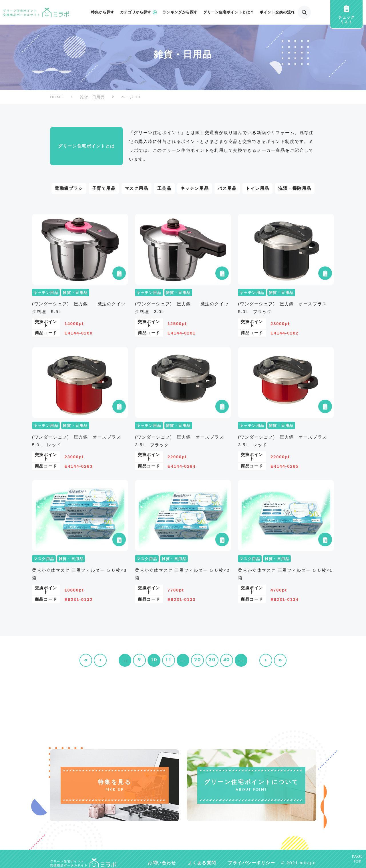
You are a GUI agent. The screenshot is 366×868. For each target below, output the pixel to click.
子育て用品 (104, 188)
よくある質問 (202, 863)
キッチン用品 (195, 188)
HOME (57, 97)
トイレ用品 (257, 188)
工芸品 (164, 188)
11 (169, 660)
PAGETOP (357, 859)
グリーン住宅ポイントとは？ (229, 12)
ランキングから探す (180, 12)
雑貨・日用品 (92, 97)
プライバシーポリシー (251, 863)
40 (227, 660)
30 (212, 660)
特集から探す (103, 12)
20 (197, 660)
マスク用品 (137, 188)
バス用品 (227, 188)
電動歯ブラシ (69, 188)
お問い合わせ (162, 863)
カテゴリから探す (139, 12)
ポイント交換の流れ (277, 12)
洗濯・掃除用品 (295, 188)
